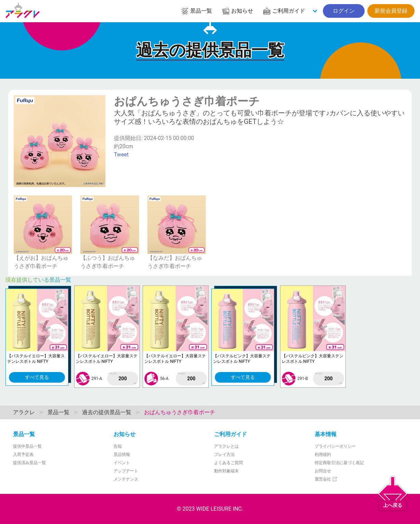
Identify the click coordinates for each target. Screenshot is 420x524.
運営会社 (326, 479)
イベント (122, 463)
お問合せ (323, 471)
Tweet (121, 155)
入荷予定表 (23, 455)
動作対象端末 (226, 471)
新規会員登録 (391, 11)
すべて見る (37, 377)
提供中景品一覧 (27, 446)
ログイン (344, 11)
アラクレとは (226, 446)
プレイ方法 (224, 455)
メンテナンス (126, 479)
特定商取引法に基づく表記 (339, 463)
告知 (118, 446)
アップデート (126, 471)
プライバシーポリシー (335, 446)
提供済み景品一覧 (29, 463)
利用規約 (323, 455)
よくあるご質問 (228, 463)
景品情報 (122, 455)
